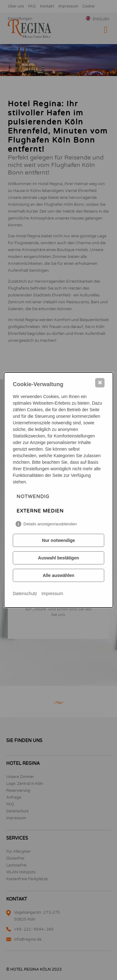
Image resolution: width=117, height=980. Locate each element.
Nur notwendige (59, 540)
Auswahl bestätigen (58, 558)
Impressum (52, 594)
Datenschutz (25, 594)
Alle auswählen (58, 575)
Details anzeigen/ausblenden (50, 524)
